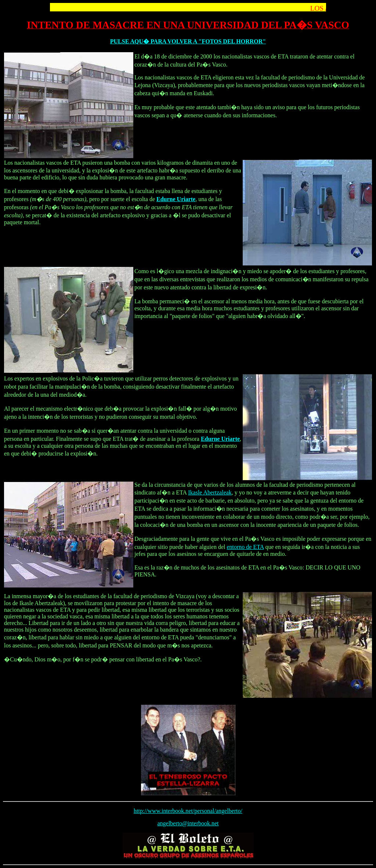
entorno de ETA (245, 547)
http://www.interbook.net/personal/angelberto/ (188, 811)
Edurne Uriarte (176, 199)
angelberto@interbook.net (188, 823)
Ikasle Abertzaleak (210, 492)
